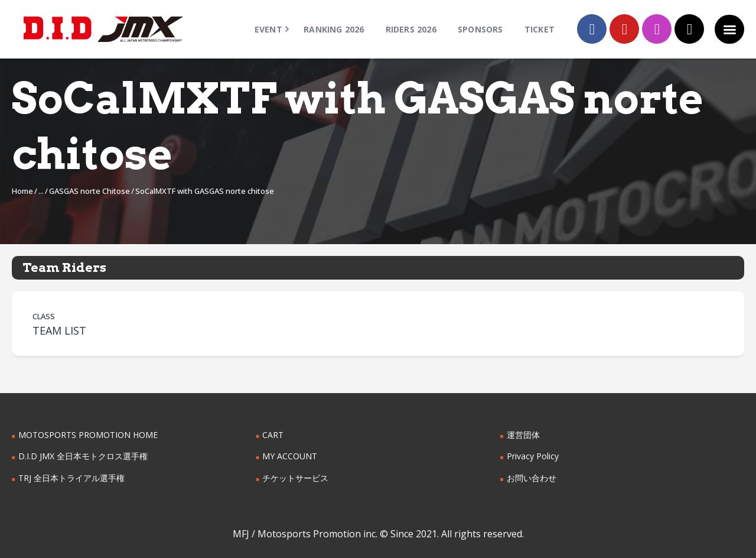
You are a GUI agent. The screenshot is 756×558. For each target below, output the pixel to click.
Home (22, 191)
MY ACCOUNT (290, 456)
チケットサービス (295, 478)
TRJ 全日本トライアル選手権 (71, 478)
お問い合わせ (532, 478)
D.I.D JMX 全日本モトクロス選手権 (83, 456)
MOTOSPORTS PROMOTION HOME (88, 435)
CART (273, 435)
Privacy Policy (533, 456)
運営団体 (523, 435)
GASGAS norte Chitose (89, 191)
